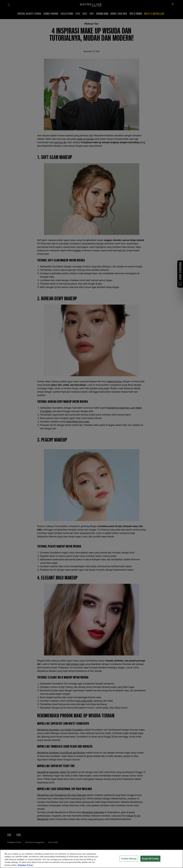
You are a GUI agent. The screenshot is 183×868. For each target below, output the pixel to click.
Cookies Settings (129, 863)
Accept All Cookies (150, 863)
